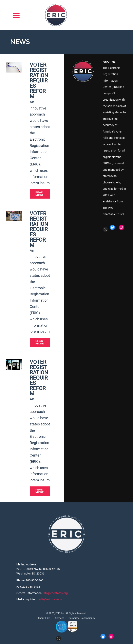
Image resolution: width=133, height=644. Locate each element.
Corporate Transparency (82, 618)
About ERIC (44, 618)
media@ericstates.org (50, 599)
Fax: (19, 587)
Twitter (105, 229)
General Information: (30, 593)
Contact (59, 618)
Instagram (121, 227)
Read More (40, 194)
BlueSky (112, 227)
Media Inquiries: (26, 599)
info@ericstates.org (55, 593)
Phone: (21, 580)
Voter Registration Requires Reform (39, 81)
